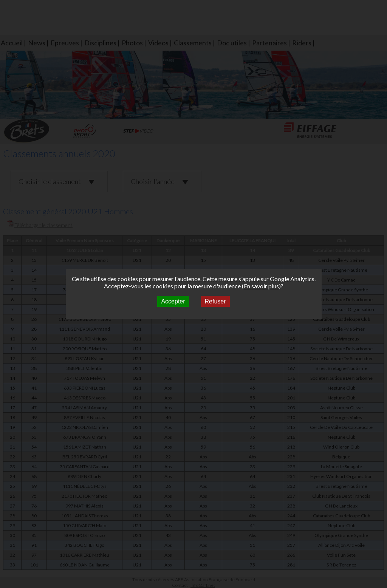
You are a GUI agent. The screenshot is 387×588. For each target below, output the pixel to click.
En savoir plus (261, 286)
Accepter (173, 301)
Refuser (215, 301)
